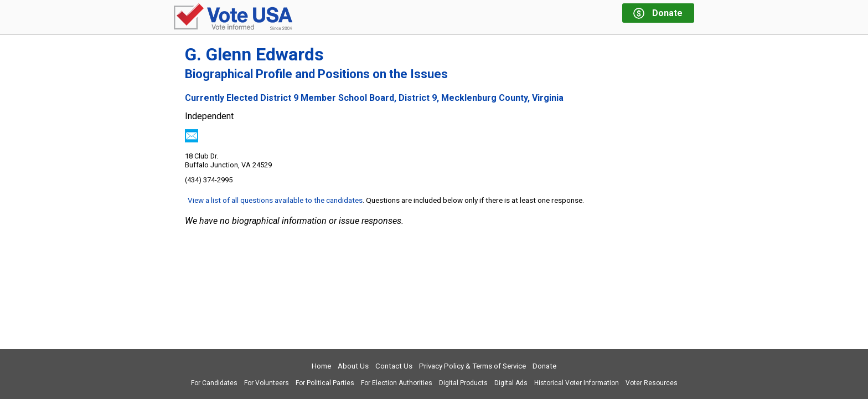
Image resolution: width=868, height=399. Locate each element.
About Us (353, 366)
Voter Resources (652, 383)
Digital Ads (511, 383)
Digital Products (463, 383)
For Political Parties (325, 383)
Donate (544, 366)
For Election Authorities (397, 383)
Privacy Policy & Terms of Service (472, 366)
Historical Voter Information (577, 383)
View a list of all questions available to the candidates (275, 200)
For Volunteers (267, 383)
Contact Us (394, 366)
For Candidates (214, 383)
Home (321, 366)
